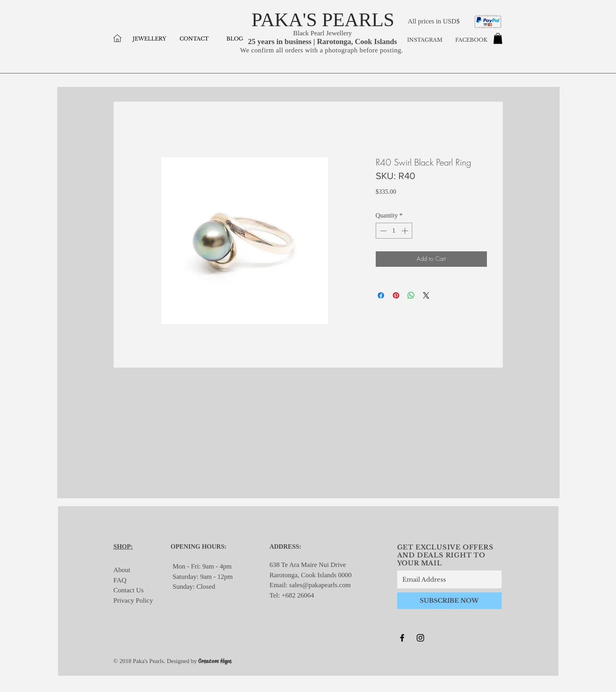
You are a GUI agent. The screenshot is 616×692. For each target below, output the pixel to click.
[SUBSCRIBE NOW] (449, 601)
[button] (498, 38)
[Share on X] (426, 295)
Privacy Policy (133, 600)
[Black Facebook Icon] (402, 638)
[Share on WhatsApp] (411, 295)
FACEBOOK (470, 40)
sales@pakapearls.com (320, 585)
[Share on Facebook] (381, 295)
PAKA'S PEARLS (323, 20)
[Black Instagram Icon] (420, 638)
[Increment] (406, 231)
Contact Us (129, 590)
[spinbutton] (394, 231)
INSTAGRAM (425, 40)
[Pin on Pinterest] (396, 295)
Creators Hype (215, 661)
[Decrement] (382, 231)
